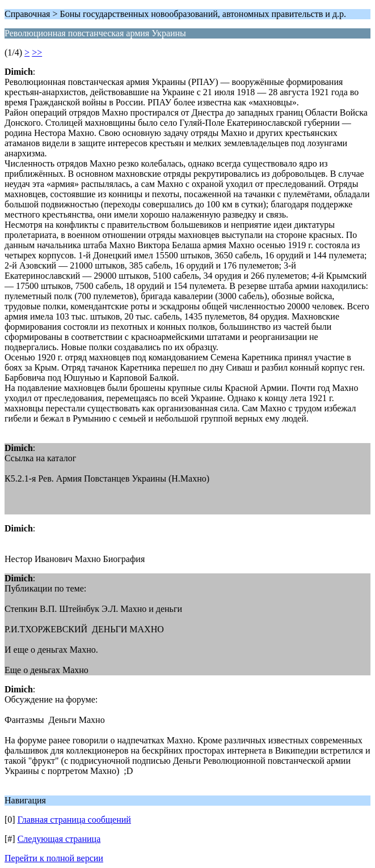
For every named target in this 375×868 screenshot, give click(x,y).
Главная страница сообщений (74, 820)
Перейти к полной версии (54, 858)
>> (37, 52)
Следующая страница (59, 839)
